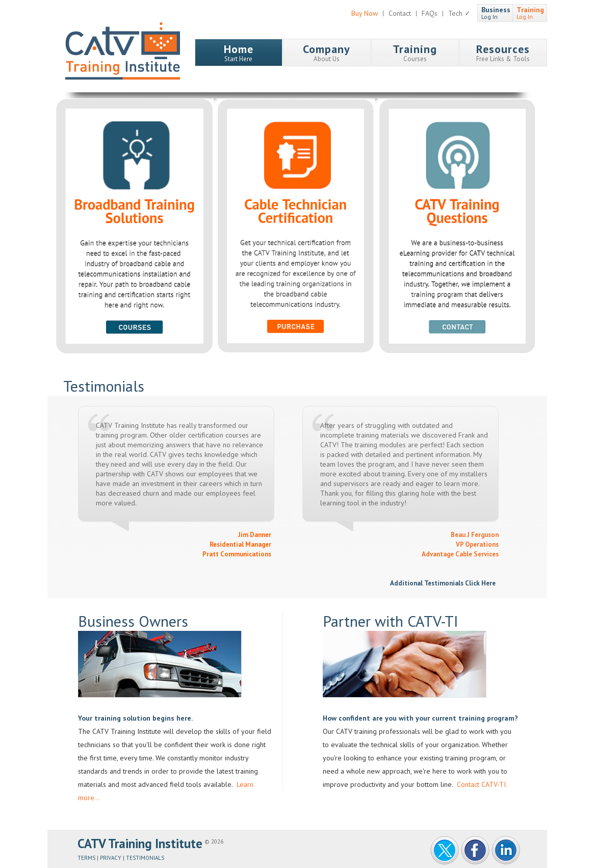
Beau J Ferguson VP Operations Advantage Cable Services (460, 544)
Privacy (111, 858)
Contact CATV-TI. (481, 784)
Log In (496, 13)
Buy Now (365, 13)
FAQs (430, 13)
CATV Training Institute (123, 51)
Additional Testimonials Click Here (444, 583)
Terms (86, 858)
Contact (400, 13)
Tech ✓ (459, 13)
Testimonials (145, 858)
